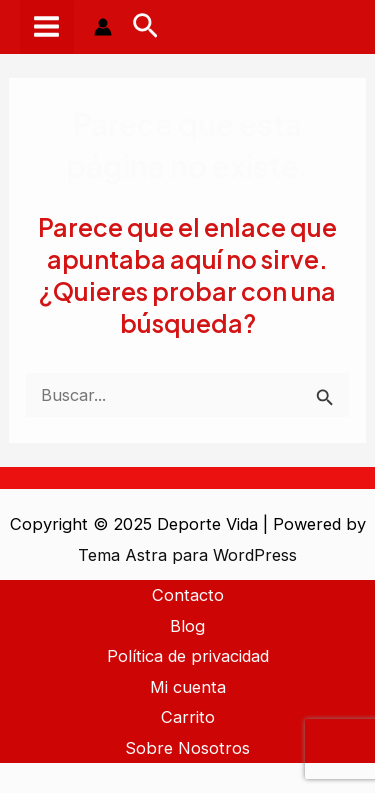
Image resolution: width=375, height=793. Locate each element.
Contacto (188, 595)
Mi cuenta (188, 687)
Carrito (188, 717)
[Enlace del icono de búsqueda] (145, 27)
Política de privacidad (188, 656)
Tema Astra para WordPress (187, 555)
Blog (187, 626)
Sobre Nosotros (187, 748)
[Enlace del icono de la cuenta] (103, 27)
